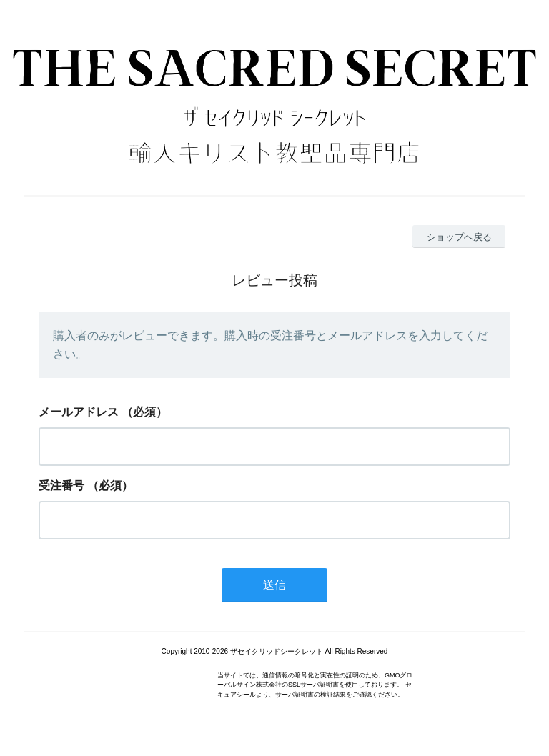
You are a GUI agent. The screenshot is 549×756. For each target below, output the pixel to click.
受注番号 (61, 486)
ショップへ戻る (459, 237)
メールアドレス (79, 412)
